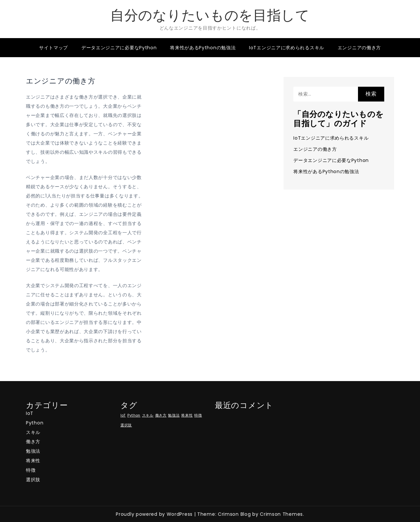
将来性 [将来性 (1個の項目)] (187, 415)
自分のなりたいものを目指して (210, 15)
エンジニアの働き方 (359, 48)
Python (35, 423)
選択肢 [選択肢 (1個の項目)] (126, 425)
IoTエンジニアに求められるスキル (287, 48)
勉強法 (33, 451)
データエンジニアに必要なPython (119, 48)
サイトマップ (53, 48)
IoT (30, 413)
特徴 (31, 470)
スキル (33, 432)
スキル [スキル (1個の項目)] (148, 415)
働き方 (33, 442)
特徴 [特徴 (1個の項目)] (198, 415)
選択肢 (33, 480)
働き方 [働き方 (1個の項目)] (161, 415)
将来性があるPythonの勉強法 (203, 48)
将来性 (33, 461)
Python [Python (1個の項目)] (134, 415)
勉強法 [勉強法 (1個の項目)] (174, 415)
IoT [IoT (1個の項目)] (123, 415)
